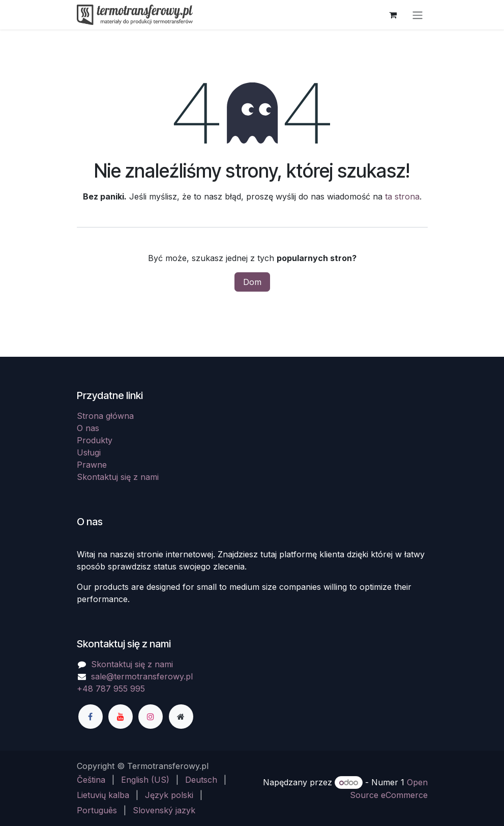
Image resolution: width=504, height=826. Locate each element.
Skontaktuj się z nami (118, 477)
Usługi (89, 452)
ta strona (402, 196)
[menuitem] (91, 780)
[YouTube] (121, 717)
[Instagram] (151, 717)
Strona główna (105, 416)
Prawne (92, 465)
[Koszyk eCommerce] (393, 15)
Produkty (95, 440)
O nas (88, 428)
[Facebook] (91, 717)
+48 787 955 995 (111, 689)
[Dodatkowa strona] (181, 717)
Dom (252, 282)
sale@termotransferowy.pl (142, 676)
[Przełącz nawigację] (418, 15)
